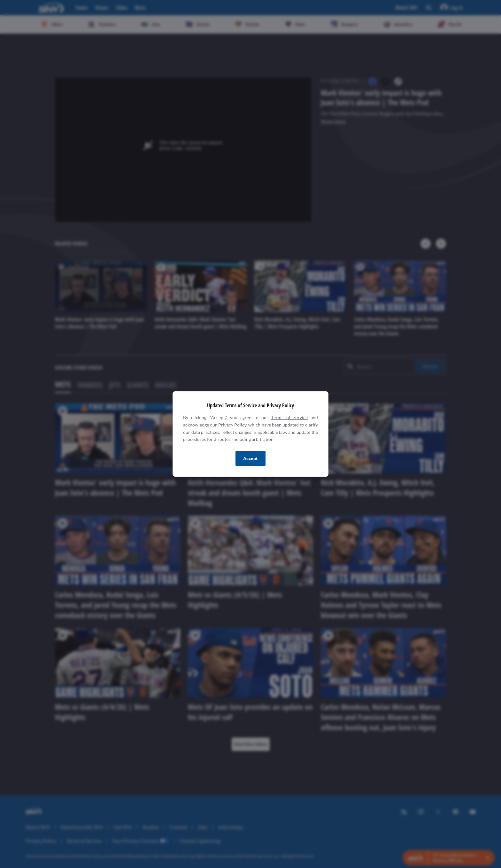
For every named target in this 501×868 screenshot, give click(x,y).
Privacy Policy (232, 425)
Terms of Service (289, 417)
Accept (250, 458)
